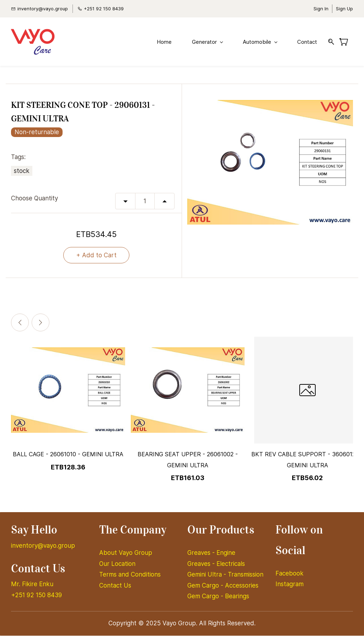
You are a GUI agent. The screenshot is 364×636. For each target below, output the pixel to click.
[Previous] (20, 323)
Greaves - (202, 553)
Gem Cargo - (206, 586)
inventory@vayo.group (43, 546)
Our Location (117, 564)
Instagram (290, 584)
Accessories (242, 586)
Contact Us (115, 586)
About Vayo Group (127, 553)
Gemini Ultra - (208, 575)
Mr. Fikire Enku (32, 584)
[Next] (41, 323)
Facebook (290, 574)
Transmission (246, 575)
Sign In (321, 9)
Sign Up (344, 9)
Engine (226, 553)
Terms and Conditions (130, 575)
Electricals (231, 564)
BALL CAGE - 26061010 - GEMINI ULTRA (68, 455)
